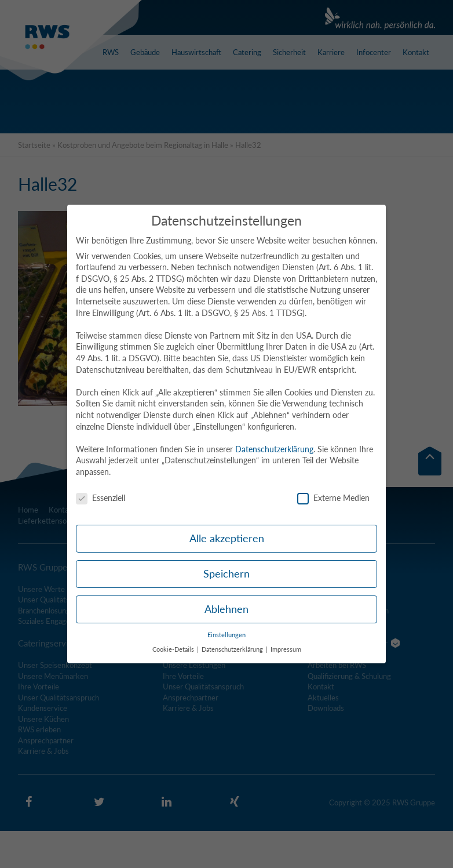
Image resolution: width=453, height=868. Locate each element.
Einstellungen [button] (226, 635)
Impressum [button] (286, 649)
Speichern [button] (226, 574)
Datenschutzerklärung (274, 449)
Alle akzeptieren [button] (227, 538)
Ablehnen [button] (226, 609)
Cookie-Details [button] (174, 649)
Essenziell (101, 498)
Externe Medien (333, 498)
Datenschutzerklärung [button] (233, 649)
